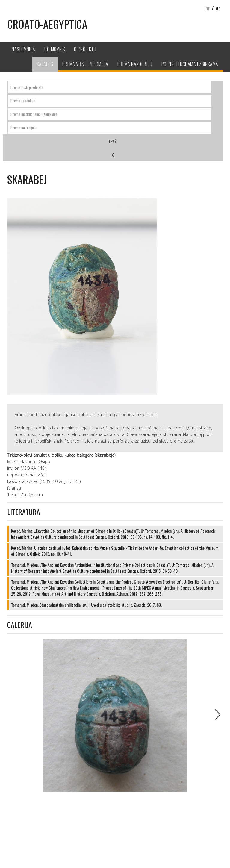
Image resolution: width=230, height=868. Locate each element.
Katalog (45, 64)
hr (208, 8)
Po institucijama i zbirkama (190, 64)
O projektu (85, 49)
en (218, 8)
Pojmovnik (55, 49)
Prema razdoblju (135, 64)
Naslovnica (24, 49)
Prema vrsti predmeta (85, 64)
